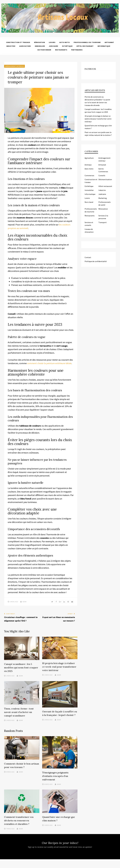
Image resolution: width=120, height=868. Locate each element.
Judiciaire (53, 46)
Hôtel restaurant (85, 46)
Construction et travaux (18, 42)
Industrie (11, 46)
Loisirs (52, 42)
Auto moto (65, 42)
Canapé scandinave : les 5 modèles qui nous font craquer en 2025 (21, 667)
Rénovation (39, 42)
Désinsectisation (105, 179)
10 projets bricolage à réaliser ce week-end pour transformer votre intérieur (59, 666)
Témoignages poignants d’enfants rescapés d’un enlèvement (55, 776)
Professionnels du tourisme (87, 42)
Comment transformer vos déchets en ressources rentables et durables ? (19, 820)
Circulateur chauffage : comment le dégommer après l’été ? (21, 619)
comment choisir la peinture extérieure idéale (49, 363)
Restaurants (61, 50)
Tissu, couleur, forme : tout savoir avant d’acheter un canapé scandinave (19, 712)
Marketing (103, 198)
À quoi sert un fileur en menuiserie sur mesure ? (59, 619)
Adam (24, 601)
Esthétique (67, 46)
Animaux (88, 165)
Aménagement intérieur (14, 66)
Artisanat (109, 42)
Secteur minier (44, 50)
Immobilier (40, 46)
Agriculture (25, 46)
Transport (103, 222)
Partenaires (77, 50)
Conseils (102, 175)
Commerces (89, 175)
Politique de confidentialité (96, 261)
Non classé (89, 202)
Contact (88, 257)
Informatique (104, 46)
